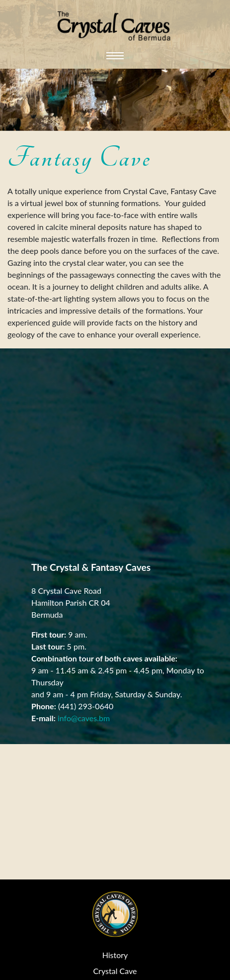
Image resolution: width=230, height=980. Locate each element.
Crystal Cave (115, 971)
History (115, 955)
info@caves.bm (84, 718)
